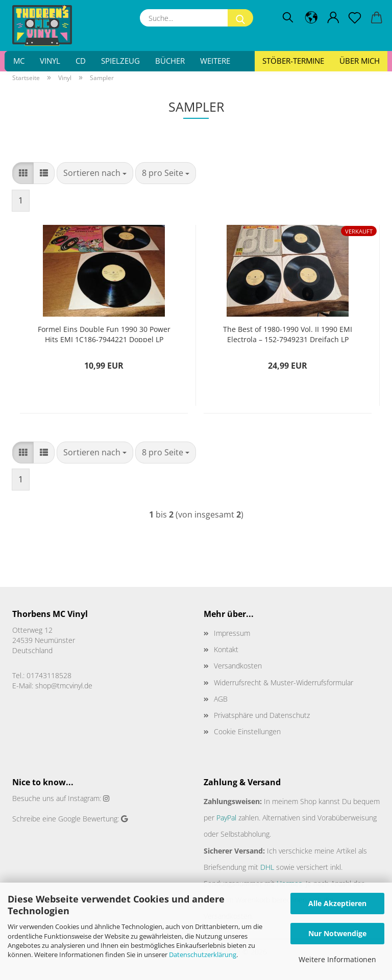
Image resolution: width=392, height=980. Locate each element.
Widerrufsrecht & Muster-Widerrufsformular (284, 682)
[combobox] (95, 173)
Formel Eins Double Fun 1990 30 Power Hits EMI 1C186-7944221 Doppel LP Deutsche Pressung (104, 333)
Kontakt (226, 649)
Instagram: (84, 798)
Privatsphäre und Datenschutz (262, 715)
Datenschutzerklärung (203, 955)
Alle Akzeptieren (337, 903)
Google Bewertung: (89, 819)
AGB (221, 699)
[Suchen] (288, 18)
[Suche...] (240, 18)
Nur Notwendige (337, 933)
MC (19, 61)
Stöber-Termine (293, 61)
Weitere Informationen (337, 959)
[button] (312, 18)
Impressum (232, 633)
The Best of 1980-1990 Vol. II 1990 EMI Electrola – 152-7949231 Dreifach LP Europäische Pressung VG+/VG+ (288, 333)
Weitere (215, 61)
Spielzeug (120, 61)
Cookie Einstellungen (247, 731)
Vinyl (50, 61)
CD (81, 61)
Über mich (360, 61)
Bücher (170, 61)
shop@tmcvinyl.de (64, 686)
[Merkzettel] (355, 18)
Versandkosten (238, 666)
